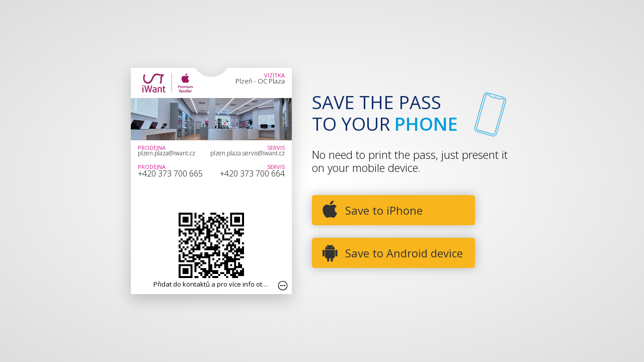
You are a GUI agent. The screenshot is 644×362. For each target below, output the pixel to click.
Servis (276, 148)
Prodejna (152, 148)
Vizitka (274, 75)
